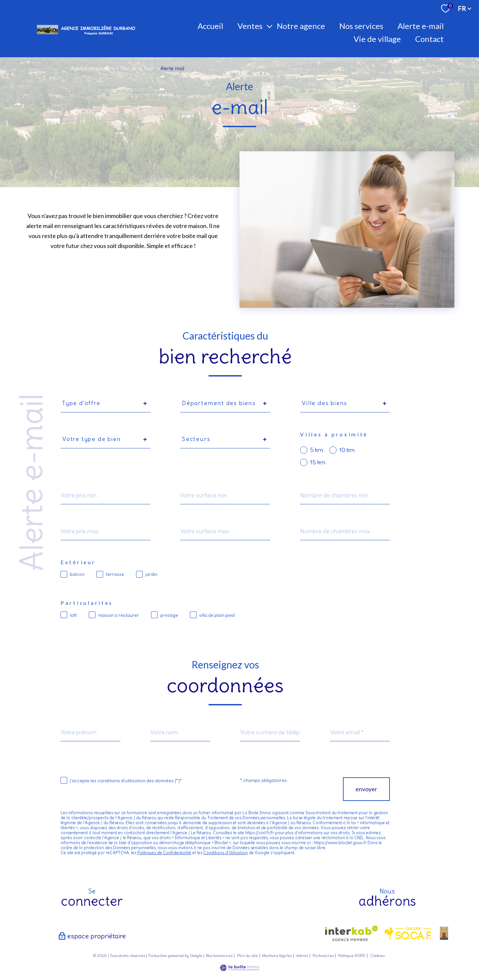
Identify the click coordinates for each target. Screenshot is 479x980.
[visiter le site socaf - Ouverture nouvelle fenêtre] (408, 933)
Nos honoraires (219, 956)
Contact (429, 39)
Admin (302, 956)
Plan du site (247, 956)
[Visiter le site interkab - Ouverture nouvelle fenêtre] (351, 933)
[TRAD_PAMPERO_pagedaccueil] (86, 35)
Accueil (210, 26)
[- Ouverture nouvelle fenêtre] (444, 933)
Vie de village (377, 39)
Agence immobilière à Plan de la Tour (112, 68)
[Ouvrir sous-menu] (269, 26)
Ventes (250, 26)
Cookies (377, 956)
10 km (347, 450)
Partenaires (323, 956)
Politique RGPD (352, 956)
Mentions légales (277, 956)
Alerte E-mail (421, 26)
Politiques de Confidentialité (164, 853)
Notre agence (301, 26)
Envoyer (366, 789)
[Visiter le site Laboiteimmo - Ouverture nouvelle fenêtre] (239, 969)
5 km (317, 450)
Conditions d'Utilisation (226, 853)
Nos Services (361, 26)
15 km (318, 462)
